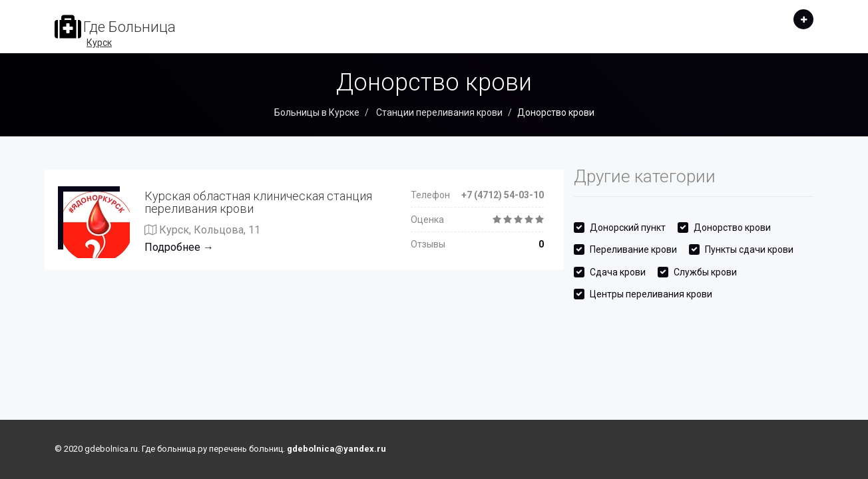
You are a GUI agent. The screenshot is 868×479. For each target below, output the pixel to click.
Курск (99, 43)
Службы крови (705, 272)
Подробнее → (179, 247)
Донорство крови (732, 228)
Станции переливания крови (438, 112)
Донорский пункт (628, 228)
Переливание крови (633, 249)
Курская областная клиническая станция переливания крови (258, 203)
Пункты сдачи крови (749, 249)
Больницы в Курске (317, 112)
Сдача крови (618, 272)
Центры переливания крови (651, 294)
